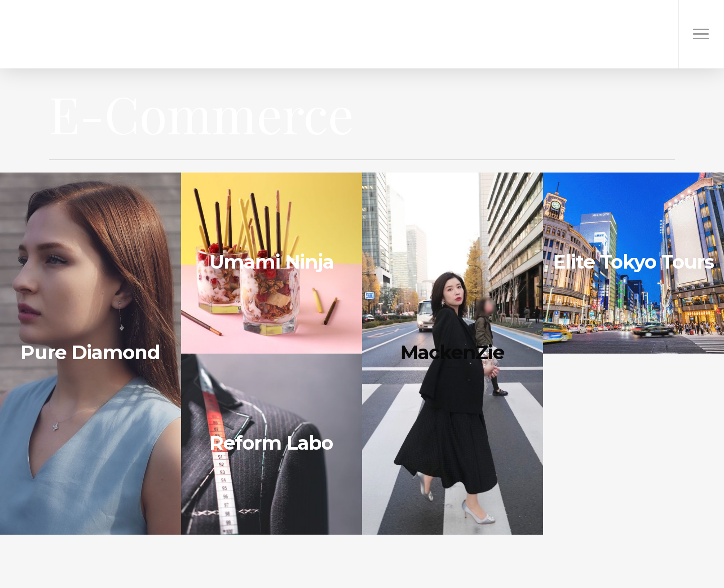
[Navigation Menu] (701, 34)
